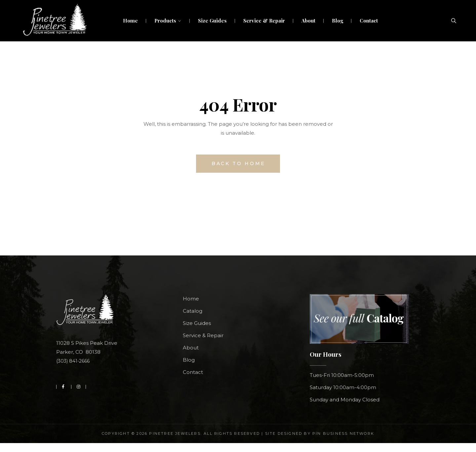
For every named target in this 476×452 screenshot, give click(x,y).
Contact (193, 372)
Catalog (193, 311)
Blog (189, 360)
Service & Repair (203, 335)
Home (191, 299)
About (191, 348)
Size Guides (197, 323)
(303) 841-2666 (73, 361)
